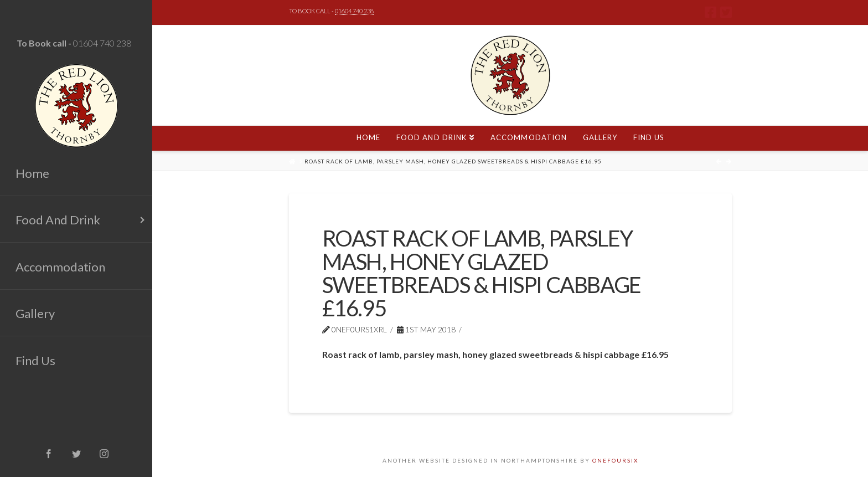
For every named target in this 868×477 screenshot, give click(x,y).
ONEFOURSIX (615, 460)
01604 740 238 (102, 43)
